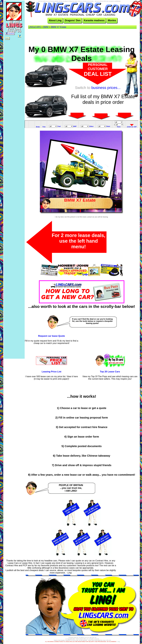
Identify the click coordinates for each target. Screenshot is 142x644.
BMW (46, 27)
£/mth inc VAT (132, 127)
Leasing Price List (52, 372)
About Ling (55, 20)
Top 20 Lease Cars (110, 372)
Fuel (59, 126)
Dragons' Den (73, 20)
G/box (91, 126)
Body (38, 127)
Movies (112, 20)
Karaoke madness (94, 20)
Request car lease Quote (51, 336)
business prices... (106, 88)
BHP (75, 126)
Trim (44, 127)
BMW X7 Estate (59, 27)
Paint (108, 126)
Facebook (10, 33)
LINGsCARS (35, 27)
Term (119, 127)
